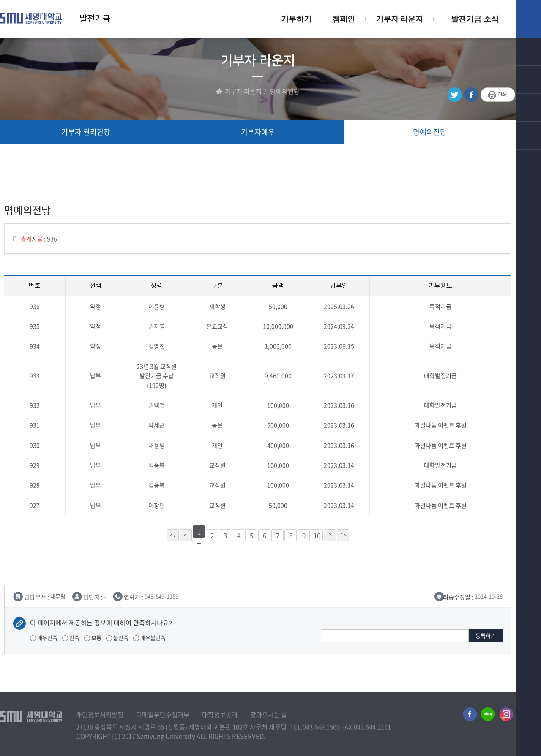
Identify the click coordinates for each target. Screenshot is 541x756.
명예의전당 (430, 132)
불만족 (117, 638)
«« (173, 535)
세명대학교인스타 (507, 716)
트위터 (455, 95)
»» (343, 535)
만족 (71, 638)
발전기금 (95, 19)
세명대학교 (31, 18)
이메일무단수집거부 (163, 715)
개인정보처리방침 (100, 715)
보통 (93, 638)
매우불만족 (149, 638)
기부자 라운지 (400, 19)
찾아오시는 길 (269, 715)
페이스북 (471, 95)
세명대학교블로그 (488, 716)
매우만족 (44, 638)
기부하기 (296, 19)
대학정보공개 (220, 715)
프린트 (498, 95)
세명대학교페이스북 (469, 716)
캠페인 (344, 19)
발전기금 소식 (475, 19)
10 (317, 536)
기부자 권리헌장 (86, 132)
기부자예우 (258, 132)
